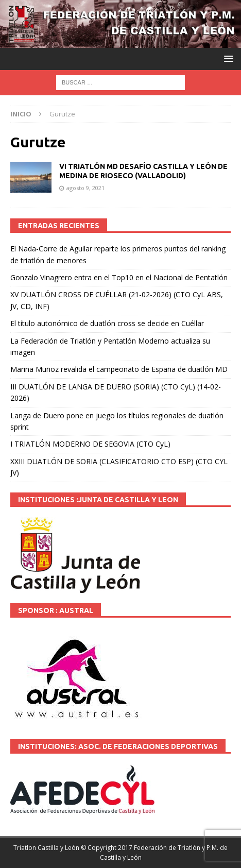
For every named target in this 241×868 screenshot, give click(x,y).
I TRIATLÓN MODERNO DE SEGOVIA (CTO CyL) (90, 444)
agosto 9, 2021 (85, 188)
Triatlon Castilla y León (46, 848)
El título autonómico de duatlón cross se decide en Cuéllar (107, 323)
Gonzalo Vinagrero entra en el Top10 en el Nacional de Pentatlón (119, 277)
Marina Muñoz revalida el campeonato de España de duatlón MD (119, 369)
